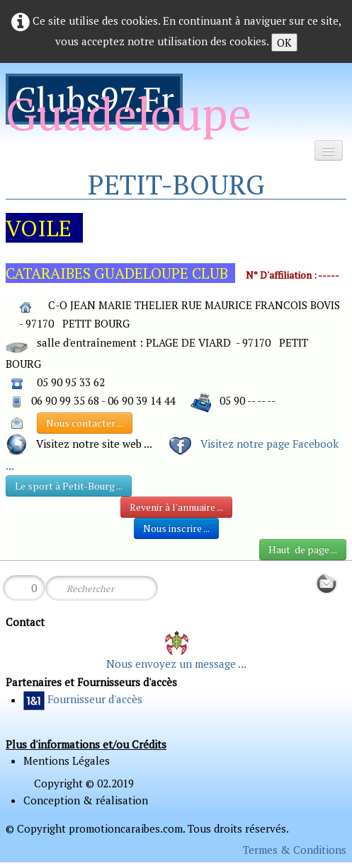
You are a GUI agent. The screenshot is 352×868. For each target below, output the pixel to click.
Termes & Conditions (295, 850)
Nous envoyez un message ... (176, 664)
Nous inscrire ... (176, 528)
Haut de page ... (303, 549)
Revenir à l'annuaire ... (176, 507)
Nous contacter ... (85, 423)
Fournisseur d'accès (95, 700)
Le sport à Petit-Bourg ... (69, 486)
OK (284, 42)
